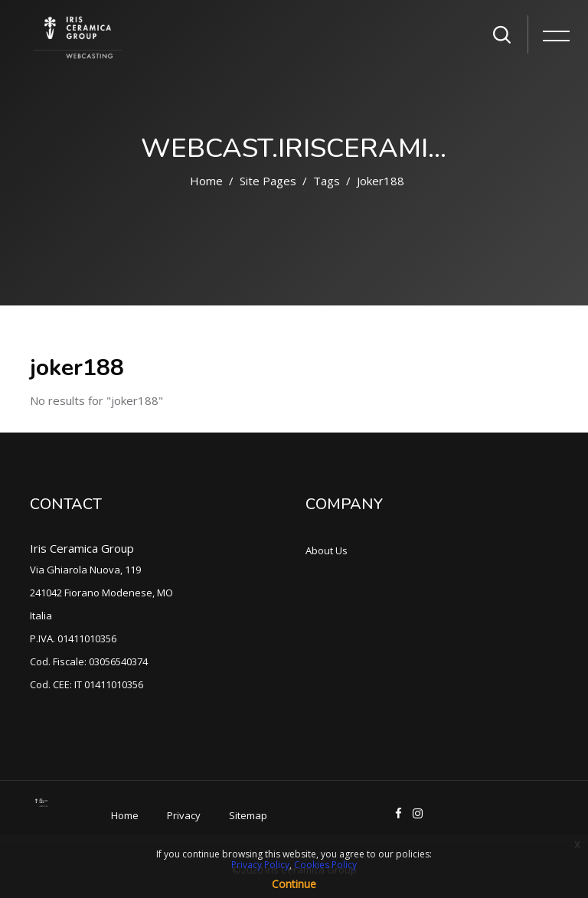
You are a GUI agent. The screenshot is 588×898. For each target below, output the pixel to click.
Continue (294, 884)
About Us (327, 550)
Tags (327, 181)
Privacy (184, 815)
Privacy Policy (260, 865)
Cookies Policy (325, 865)
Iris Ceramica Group (82, 548)
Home (206, 181)
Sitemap (248, 815)
